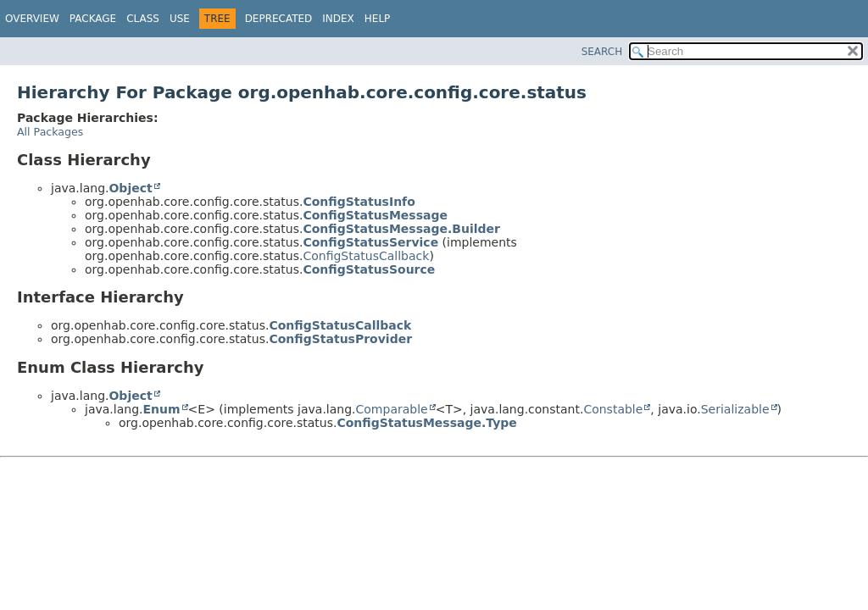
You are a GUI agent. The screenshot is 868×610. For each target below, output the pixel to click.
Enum (161, 409)
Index (338, 19)
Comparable (392, 409)
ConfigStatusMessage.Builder (401, 229)
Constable (613, 409)
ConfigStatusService (370, 242)
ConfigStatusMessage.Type (426, 423)
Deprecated (279, 19)
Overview (32, 19)
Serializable (735, 409)
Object (130, 188)
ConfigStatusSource (369, 269)
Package (93, 19)
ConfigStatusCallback (366, 256)
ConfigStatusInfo (359, 202)
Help (378, 19)
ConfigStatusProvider (340, 339)
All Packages (50, 132)
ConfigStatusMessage (375, 215)
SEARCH (602, 52)
